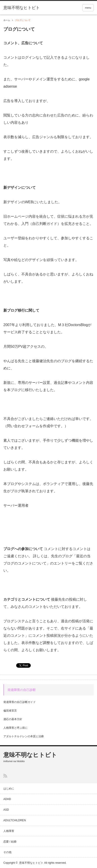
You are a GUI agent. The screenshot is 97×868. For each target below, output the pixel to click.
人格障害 (9, 831)
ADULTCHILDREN (15, 820)
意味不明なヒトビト (30, 755)
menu (88, 8)
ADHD (7, 799)
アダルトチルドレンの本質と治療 (24, 736)
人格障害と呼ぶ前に (15, 728)
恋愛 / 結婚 (10, 842)
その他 (7, 852)
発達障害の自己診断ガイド (20, 702)
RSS (5, 776)
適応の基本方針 (13, 719)
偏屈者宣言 (10, 711)
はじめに (9, 789)
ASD (6, 810)
